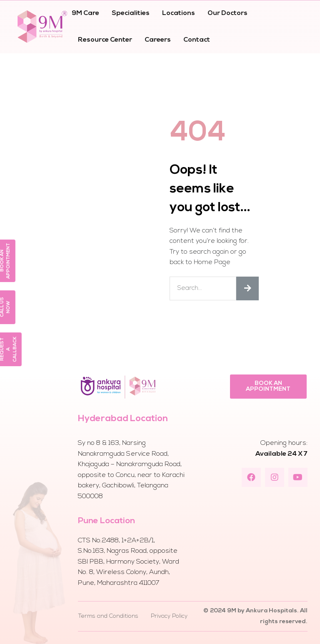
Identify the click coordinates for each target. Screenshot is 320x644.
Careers (158, 40)
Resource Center (105, 40)
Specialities (131, 13)
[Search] (247, 288)
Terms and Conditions (108, 616)
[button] (268, 387)
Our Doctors (227, 13)
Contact (197, 40)
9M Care (85, 13)
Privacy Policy (169, 616)
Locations (179, 13)
